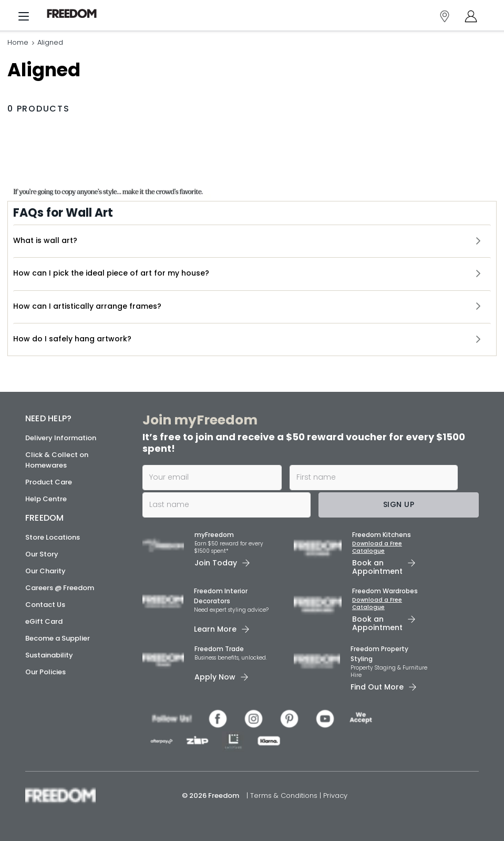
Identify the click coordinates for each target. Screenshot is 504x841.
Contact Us (45, 605)
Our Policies (45, 672)
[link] (76, 14)
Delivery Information (61, 438)
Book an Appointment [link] (377, 567)
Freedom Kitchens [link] (382, 535)
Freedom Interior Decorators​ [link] (221, 596)
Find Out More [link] (377, 687)
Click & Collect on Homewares (57, 460)
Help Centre (46, 499)
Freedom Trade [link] (219, 649)
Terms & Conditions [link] (285, 796)
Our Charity (45, 571)
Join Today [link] (216, 563)
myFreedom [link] (214, 535)
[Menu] (24, 19)
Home (18, 43)
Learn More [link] (215, 629)
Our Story (42, 554)
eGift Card (44, 621)
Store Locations (53, 537)
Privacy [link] (335, 796)
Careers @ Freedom (60, 588)
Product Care (49, 482)
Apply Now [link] (215, 677)
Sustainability (49, 655)
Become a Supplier (58, 638)
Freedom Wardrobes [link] (385, 591)
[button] (252, 241)
